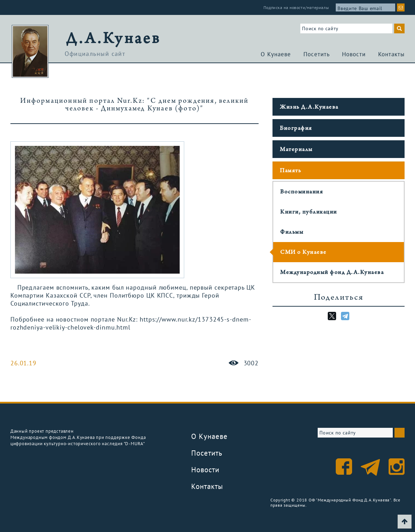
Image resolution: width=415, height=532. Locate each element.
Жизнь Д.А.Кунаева (309, 108)
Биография (296, 129)
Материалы (296, 150)
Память (290, 171)
